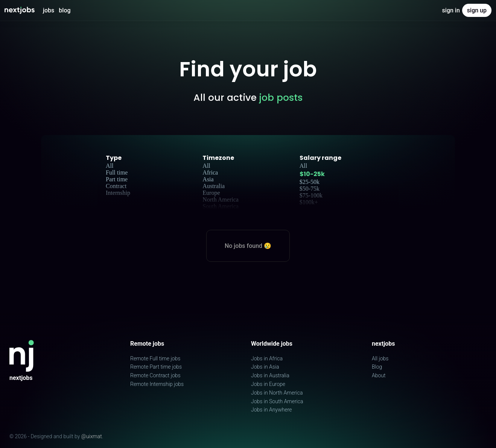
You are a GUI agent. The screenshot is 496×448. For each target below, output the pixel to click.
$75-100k (311, 195)
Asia (208, 179)
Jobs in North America (277, 393)
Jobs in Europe (268, 384)
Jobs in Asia (265, 367)
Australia (214, 186)
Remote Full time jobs (155, 358)
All (110, 166)
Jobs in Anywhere (271, 410)
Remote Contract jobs (155, 375)
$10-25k (312, 174)
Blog (65, 10)
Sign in (451, 10)
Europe (211, 193)
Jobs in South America (277, 401)
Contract (116, 186)
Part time (117, 179)
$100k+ (309, 202)
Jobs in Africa (267, 358)
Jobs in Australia (270, 375)
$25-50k (310, 182)
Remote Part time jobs (156, 367)
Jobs (49, 10)
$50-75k (310, 189)
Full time (117, 172)
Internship (118, 193)
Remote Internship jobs (157, 384)
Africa (210, 172)
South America (221, 206)
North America (221, 200)
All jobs (380, 358)
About (379, 375)
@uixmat (92, 436)
